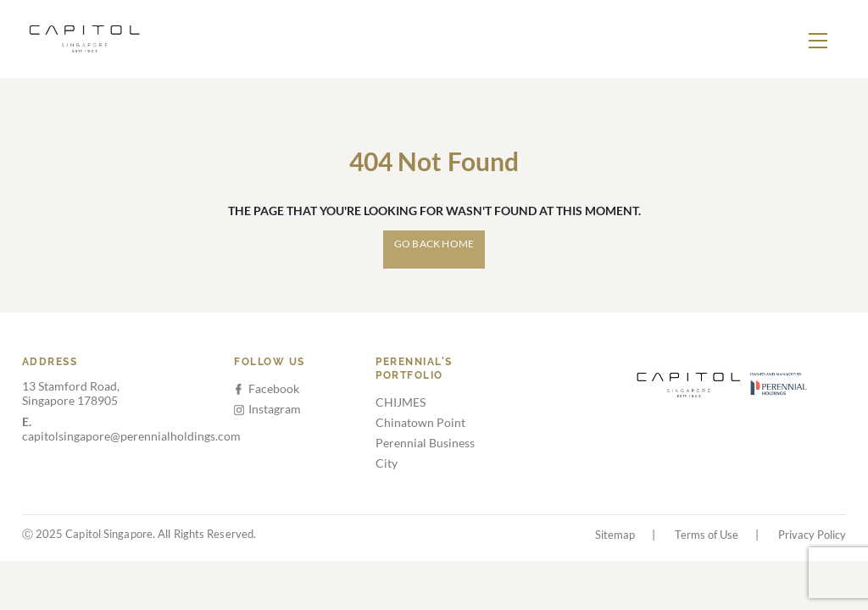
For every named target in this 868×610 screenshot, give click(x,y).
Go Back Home (434, 244)
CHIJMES (401, 402)
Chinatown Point (420, 422)
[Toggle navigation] (818, 39)
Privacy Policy (812, 535)
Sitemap (615, 535)
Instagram (267, 409)
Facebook (267, 388)
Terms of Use (707, 535)
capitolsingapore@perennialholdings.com (131, 429)
